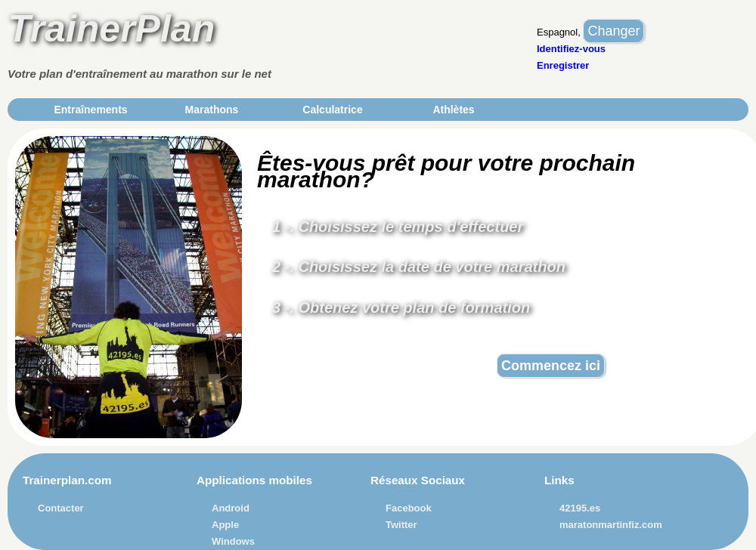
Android (231, 508)
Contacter (61, 508)
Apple (225, 525)
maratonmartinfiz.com (611, 525)
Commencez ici (551, 366)
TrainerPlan (111, 29)
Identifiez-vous (571, 49)
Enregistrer (563, 65)
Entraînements (90, 110)
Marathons (212, 110)
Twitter (401, 525)
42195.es (580, 508)
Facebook (409, 508)
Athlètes (453, 110)
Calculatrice (332, 110)
